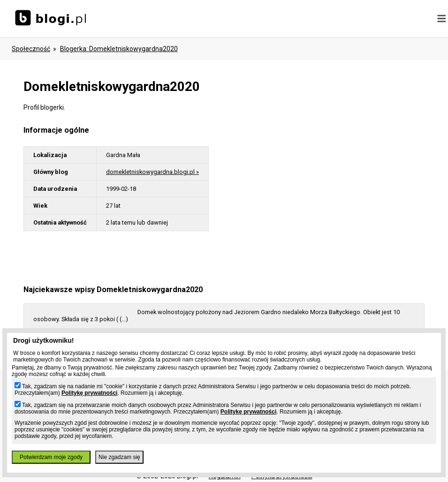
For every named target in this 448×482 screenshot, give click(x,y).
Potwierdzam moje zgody (51, 457)
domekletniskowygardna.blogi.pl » (152, 172)
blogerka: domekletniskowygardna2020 (119, 49)
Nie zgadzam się (119, 457)
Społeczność (31, 49)
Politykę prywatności (89, 393)
